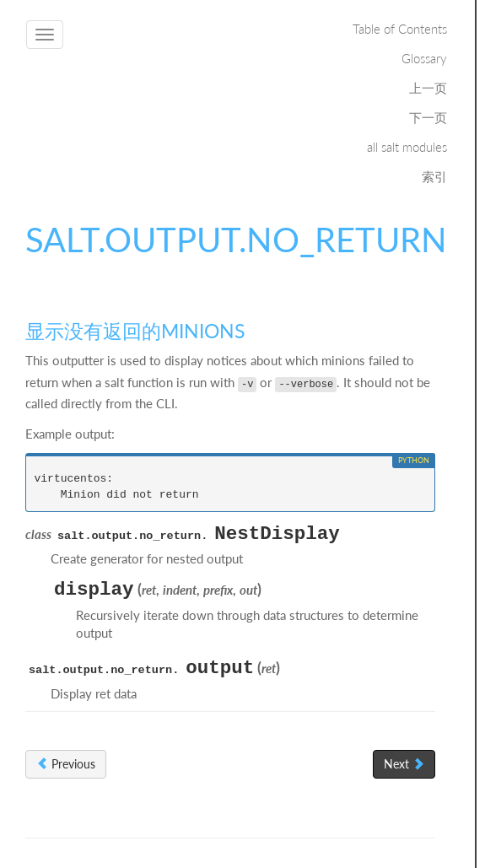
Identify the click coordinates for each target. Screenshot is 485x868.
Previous (66, 764)
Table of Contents (400, 29)
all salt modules (407, 147)
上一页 (428, 88)
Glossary (424, 58)
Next (404, 764)
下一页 (428, 117)
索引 (434, 176)
